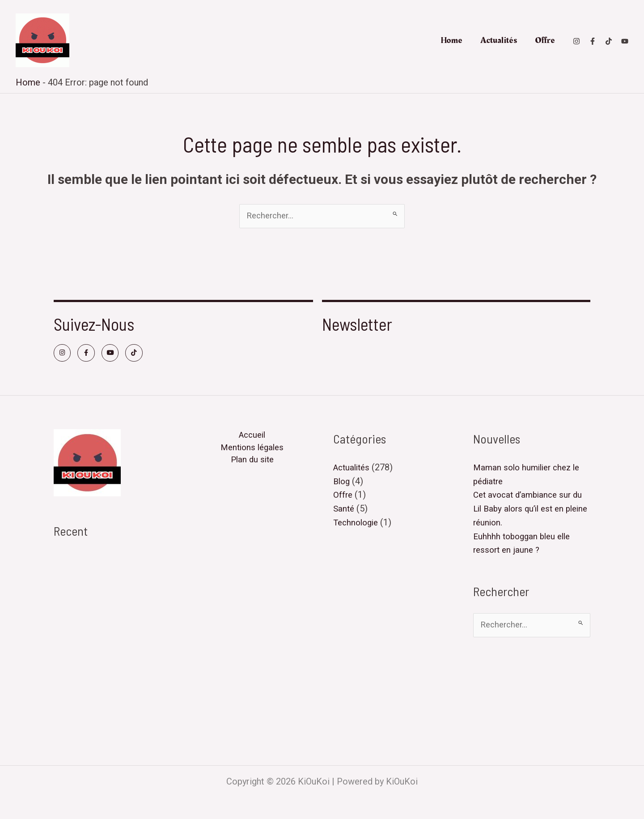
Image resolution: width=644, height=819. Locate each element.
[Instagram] (576, 41)
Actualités (499, 40)
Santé (344, 512)
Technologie (358, 525)
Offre (545, 40)
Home (451, 40)
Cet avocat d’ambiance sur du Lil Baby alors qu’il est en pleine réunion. (112, 604)
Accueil (252, 440)
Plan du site (252, 467)
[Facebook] (593, 41)
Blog (342, 485)
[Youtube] (625, 41)
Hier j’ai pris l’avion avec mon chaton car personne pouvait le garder (111, 671)
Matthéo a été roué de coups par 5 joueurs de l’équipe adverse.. (111, 711)
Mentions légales (252, 453)
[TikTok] (609, 41)
